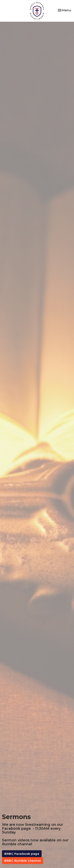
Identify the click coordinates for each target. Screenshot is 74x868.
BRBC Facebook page (22, 854)
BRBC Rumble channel (23, 861)
